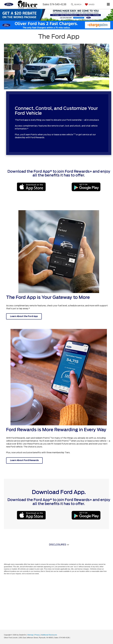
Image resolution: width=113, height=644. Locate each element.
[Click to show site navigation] (108, 4)
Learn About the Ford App (24, 316)
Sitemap (30, 635)
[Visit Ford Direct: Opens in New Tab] (71, 638)
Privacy (37, 635)
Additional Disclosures (49, 635)
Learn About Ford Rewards (24, 460)
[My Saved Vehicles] (89, 5)
